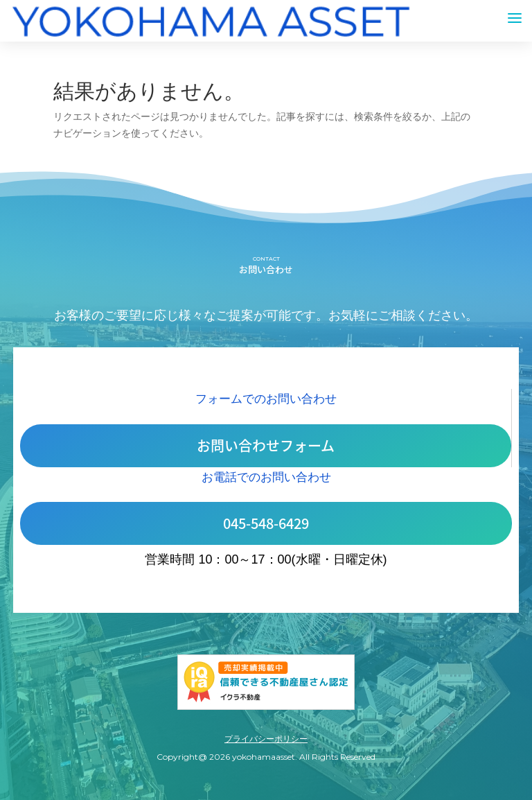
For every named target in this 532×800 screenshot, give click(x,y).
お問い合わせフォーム (266, 445)
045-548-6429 (266, 523)
